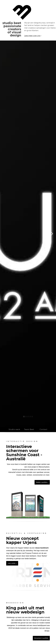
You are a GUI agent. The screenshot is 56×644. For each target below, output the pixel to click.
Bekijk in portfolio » (42, 482)
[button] (52, 234)
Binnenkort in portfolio (41, 638)
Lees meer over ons (32, 36)
